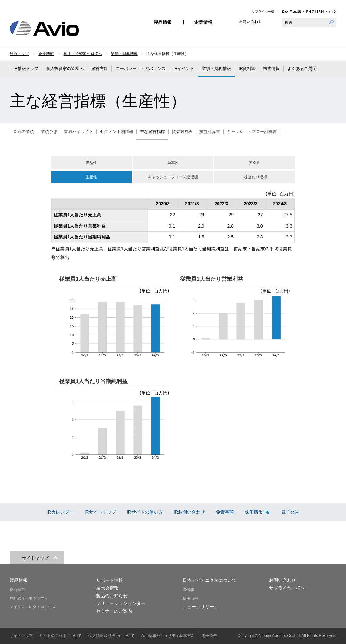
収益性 (91, 163)
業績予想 (49, 132)
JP (294, 12)
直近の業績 (24, 132)
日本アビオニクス (52, 29)
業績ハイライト (79, 132)
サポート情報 (110, 580)
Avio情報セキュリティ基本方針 (168, 636)
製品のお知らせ (112, 596)
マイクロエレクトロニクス (33, 607)
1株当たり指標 (255, 177)
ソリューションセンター (121, 603)
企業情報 (203, 22)
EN (313, 12)
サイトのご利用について (61, 636)
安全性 (255, 163)
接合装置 (17, 590)
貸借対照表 (182, 132)
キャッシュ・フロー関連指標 (173, 177)
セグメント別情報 (117, 132)
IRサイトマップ (100, 512)
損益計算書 (210, 132)
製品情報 (163, 22)
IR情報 (188, 590)
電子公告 (290, 512)
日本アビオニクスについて (210, 580)
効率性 (173, 163)
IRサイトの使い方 (145, 512)
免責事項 (225, 512)
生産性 (91, 177)
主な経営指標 (152, 132)
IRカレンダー (60, 512)
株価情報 (257, 512)
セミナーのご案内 (114, 611)
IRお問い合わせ (189, 512)
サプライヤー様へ (265, 11)
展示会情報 (107, 588)
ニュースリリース (201, 607)
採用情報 (190, 598)
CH (331, 12)
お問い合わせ (250, 22)
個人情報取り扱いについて (111, 636)
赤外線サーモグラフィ (29, 598)
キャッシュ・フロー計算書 (252, 132)
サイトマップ (21, 636)
